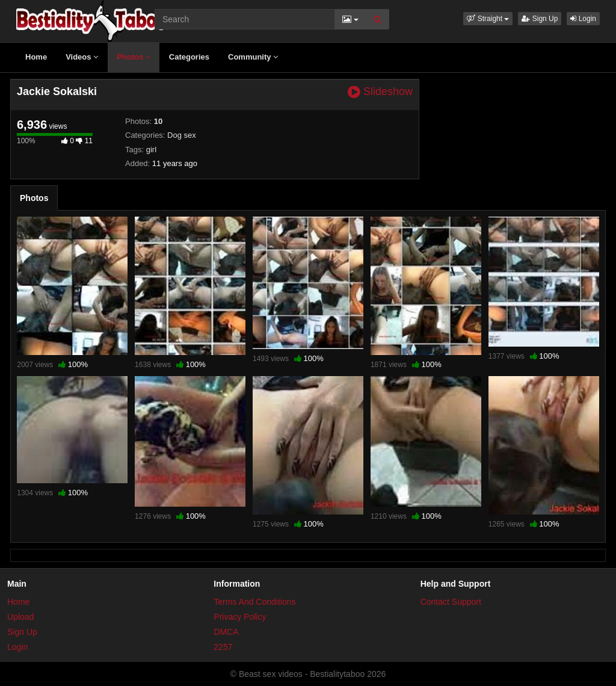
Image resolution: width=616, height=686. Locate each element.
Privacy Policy (240, 617)
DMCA (226, 632)
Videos (82, 57)
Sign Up (540, 19)
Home (36, 57)
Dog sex (182, 135)
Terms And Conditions (254, 602)
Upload (20, 617)
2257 (223, 647)
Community (253, 57)
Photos (134, 57)
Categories (189, 57)
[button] (488, 19)
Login (583, 19)
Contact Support (451, 602)
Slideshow (380, 92)
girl (151, 150)
